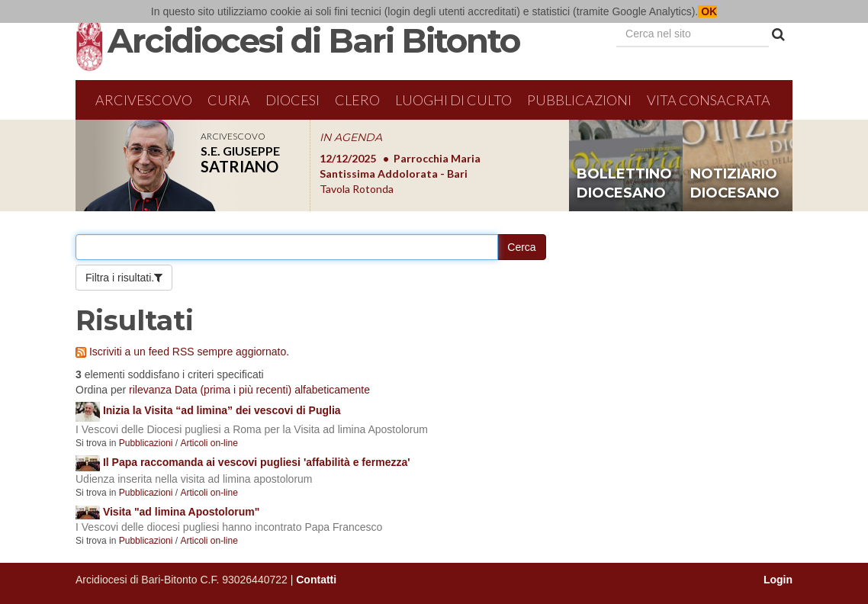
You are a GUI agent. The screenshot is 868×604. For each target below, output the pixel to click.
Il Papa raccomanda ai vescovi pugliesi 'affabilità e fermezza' (257, 462)
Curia (229, 100)
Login (778, 580)
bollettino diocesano (624, 184)
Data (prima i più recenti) (233, 390)
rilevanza (150, 390)
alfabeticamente (332, 390)
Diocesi (293, 100)
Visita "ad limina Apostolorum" (181, 512)
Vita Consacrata (709, 100)
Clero (357, 100)
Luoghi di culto (453, 100)
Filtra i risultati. (120, 278)
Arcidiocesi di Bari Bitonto (313, 40)
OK (707, 11)
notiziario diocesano (735, 184)
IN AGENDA (351, 137)
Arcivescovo (144, 100)
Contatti (316, 580)
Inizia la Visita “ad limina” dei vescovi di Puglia (222, 410)
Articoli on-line (209, 443)
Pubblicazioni (579, 100)
